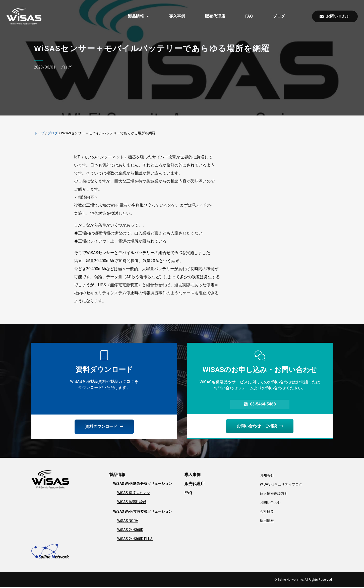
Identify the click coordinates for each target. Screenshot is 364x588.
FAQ (249, 16)
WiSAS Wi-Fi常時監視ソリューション (143, 512)
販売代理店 (215, 16)
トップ (39, 133)
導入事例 (177, 16)
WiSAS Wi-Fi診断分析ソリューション (143, 484)
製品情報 (138, 16)
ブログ (279, 16)
